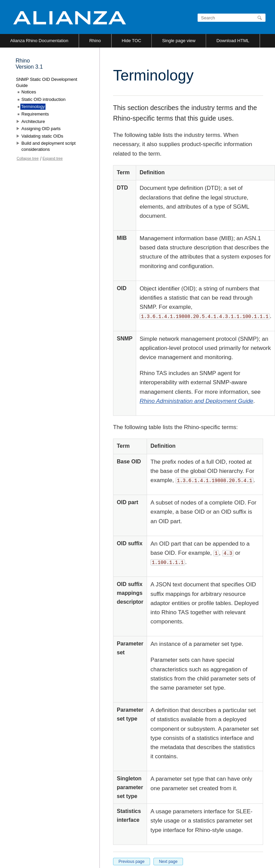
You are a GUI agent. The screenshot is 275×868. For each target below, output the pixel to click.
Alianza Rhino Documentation (39, 41)
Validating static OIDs (42, 136)
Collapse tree (28, 158)
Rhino (95, 41)
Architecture (33, 121)
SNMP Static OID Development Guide (47, 82)
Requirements (35, 114)
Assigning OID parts (41, 129)
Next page (168, 862)
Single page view (179, 41)
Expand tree (52, 158)
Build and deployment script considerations (49, 146)
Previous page (132, 862)
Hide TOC (132, 41)
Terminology (33, 107)
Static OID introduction (43, 99)
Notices (29, 92)
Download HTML (233, 41)
